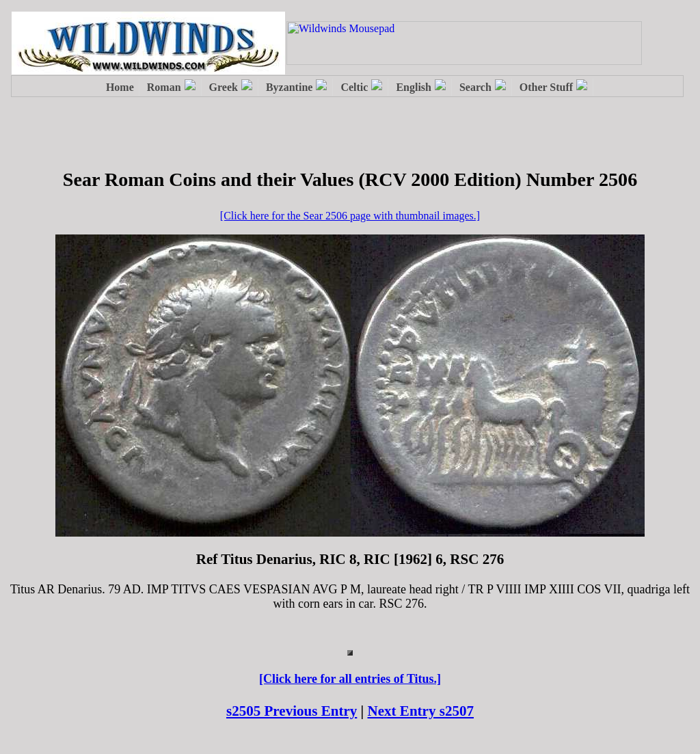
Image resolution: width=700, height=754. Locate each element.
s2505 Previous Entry (292, 711)
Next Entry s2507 (421, 711)
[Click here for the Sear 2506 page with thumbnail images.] (350, 216)
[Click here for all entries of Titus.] (350, 679)
